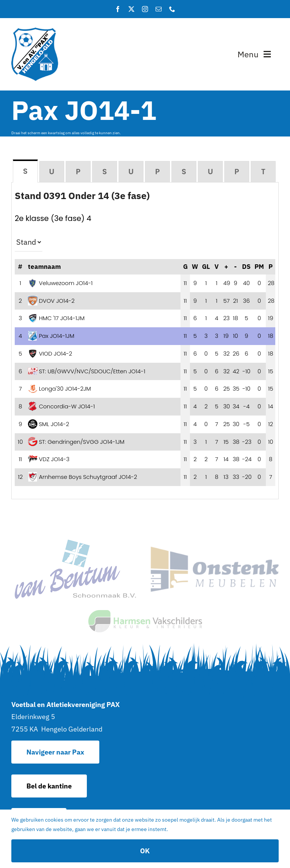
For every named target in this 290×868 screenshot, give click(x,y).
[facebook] (118, 9)
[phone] (172, 9)
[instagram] (145, 9)
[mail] (159, 9)
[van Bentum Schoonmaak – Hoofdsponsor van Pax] (75, 543)
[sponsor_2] (214, 550)
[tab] (25, 171)
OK (145, 851)
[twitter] (131, 9)
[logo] (35, 31)
